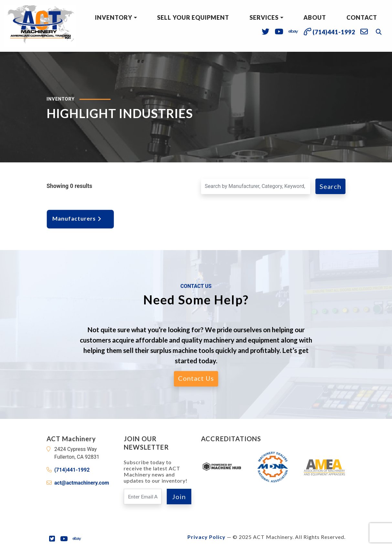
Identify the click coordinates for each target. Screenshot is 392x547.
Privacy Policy (207, 537)
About (315, 17)
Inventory (114, 17)
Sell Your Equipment (193, 17)
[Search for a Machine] (256, 186)
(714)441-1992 (72, 470)
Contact (362, 17)
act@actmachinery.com (82, 483)
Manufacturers (77, 219)
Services (264, 17)
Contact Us (196, 378)
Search (330, 186)
